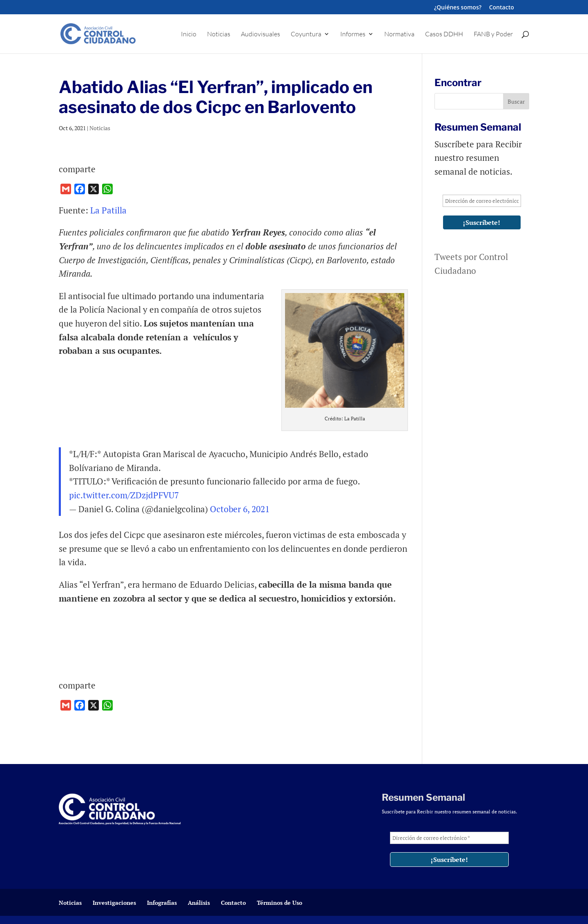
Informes (353, 34)
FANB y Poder (493, 34)
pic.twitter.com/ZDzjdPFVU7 (124, 495)
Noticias (219, 34)
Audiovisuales (261, 34)
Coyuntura (306, 34)
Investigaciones (114, 903)
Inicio (189, 34)
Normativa (399, 34)
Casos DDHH (444, 34)
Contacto (502, 8)
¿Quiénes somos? (458, 8)
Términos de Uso (280, 903)
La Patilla (108, 210)
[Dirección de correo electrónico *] (482, 201)
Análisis (199, 903)
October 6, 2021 (240, 509)
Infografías (162, 903)
